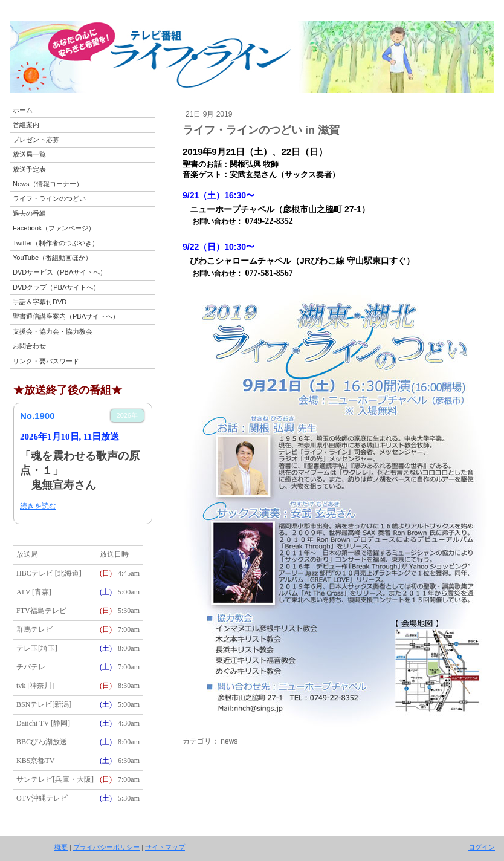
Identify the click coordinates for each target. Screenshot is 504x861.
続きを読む (38, 506)
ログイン (482, 847)
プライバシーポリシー (106, 847)
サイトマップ (165, 847)
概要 (61, 847)
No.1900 (37, 416)
